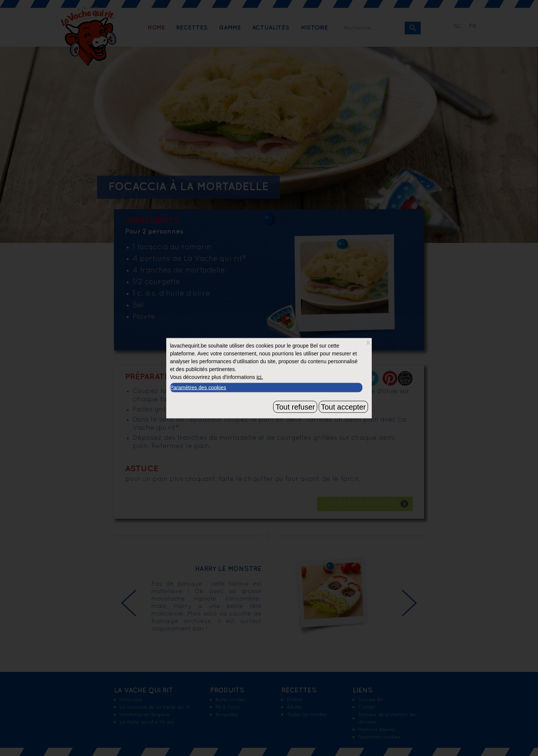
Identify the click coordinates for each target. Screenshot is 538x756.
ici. (259, 377)
